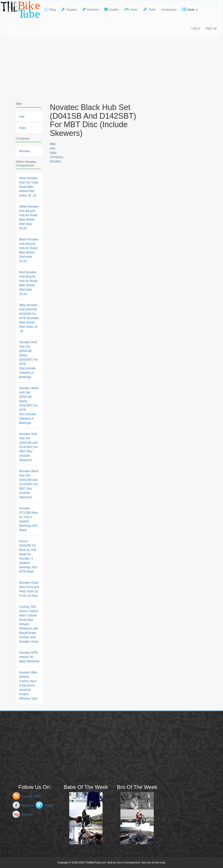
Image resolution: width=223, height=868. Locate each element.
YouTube (27, 815)
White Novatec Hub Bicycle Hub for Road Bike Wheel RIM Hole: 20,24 (29, 217)
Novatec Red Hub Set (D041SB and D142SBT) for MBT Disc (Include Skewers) (29, 447)
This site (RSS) (31, 796)
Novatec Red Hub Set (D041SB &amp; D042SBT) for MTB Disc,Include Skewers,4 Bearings (29, 360)
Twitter (48, 805)
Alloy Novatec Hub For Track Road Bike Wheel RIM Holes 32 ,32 (29, 187)
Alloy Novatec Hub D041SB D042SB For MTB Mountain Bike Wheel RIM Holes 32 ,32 (29, 318)
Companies (169, 10)
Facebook (28, 805)
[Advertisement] (111, 68)
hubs (53, 153)
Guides (111, 9)
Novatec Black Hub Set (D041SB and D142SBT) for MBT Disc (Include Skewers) (29, 484)
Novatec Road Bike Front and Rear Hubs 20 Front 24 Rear (29, 589)
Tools (149, 9)
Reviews (91, 9)
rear (53, 148)
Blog (50, 9)
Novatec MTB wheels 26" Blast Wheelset (29, 657)
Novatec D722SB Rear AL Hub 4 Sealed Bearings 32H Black (29, 519)
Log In (196, 28)
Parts (131, 9)
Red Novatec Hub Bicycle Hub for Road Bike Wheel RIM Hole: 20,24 (28, 283)
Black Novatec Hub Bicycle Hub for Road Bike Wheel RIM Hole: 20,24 (29, 250)
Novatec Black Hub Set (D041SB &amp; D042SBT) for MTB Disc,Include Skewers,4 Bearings (29, 405)
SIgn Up (211, 28)
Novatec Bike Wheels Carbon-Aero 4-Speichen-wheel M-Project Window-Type (28, 685)
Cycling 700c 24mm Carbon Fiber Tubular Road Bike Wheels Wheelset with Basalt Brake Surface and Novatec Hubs (29, 624)
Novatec (55, 161)
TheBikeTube (21, 10)
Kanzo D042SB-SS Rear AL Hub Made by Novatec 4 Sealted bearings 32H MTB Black (28, 556)
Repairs (69, 9)
